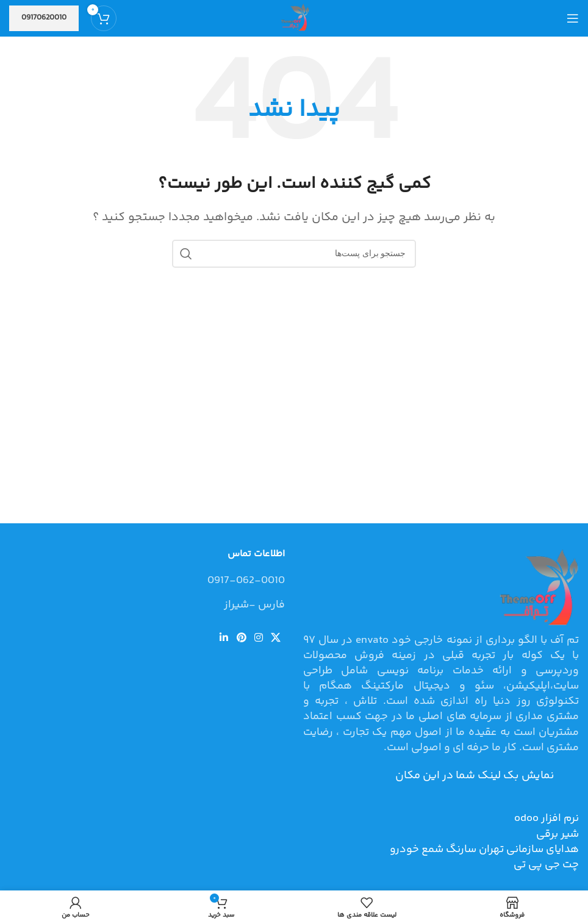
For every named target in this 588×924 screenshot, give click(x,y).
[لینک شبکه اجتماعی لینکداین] (224, 638)
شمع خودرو (417, 850)
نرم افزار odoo (547, 818)
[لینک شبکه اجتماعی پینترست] (241, 638)
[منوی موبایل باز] (573, 18)
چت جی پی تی (546, 865)
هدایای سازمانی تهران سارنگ (511, 850)
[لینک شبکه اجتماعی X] (276, 638)
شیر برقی (558, 834)
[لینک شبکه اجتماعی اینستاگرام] (258, 638)
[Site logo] (294, 18)
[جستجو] (294, 254)
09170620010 (44, 18)
